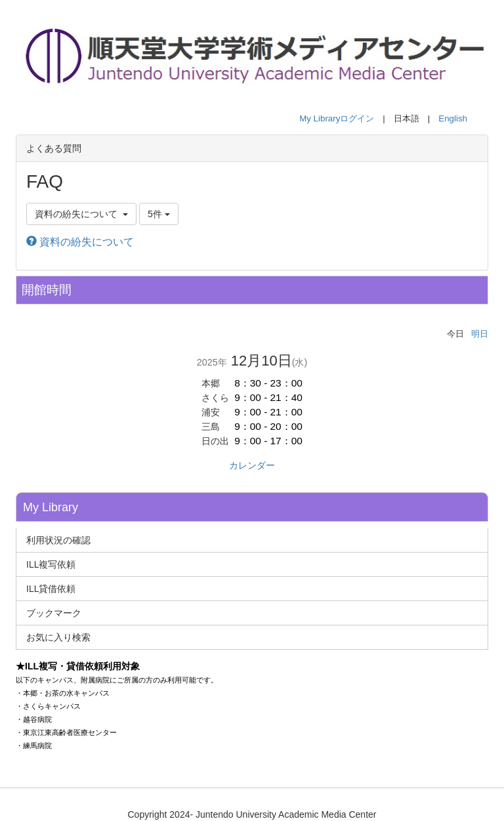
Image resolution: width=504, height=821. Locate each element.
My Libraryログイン (337, 118)
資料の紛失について (80, 242)
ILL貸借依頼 (51, 589)
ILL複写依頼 (51, 564)
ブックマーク (54, 613)
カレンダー (252, 465)
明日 (480, 334)
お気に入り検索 (58, 637)
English (453, 118)
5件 (159, 214)
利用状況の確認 (58, 540)
